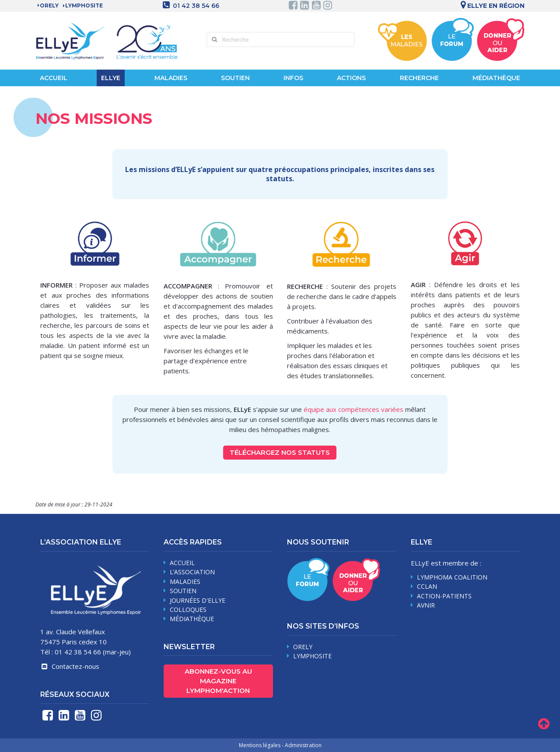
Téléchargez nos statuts (280, 452)
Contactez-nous (70, 666)
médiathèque (192, 619)
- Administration (302, 745)
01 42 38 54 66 (196, 6)
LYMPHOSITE (84, 5)
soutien (183, 591)
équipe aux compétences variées (353, 409)
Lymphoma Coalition (452, 577)
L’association (192, 572)
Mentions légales (260, 745)
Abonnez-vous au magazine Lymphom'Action (218, 681)
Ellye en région (491, 6)
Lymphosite (312, 656)
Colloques (188, 610)
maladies (185, 582)
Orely (49, 5)
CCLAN (427, 586)
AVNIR (426, 605)
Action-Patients (444, 596)
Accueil (54, 78)
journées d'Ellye (198, 600)
